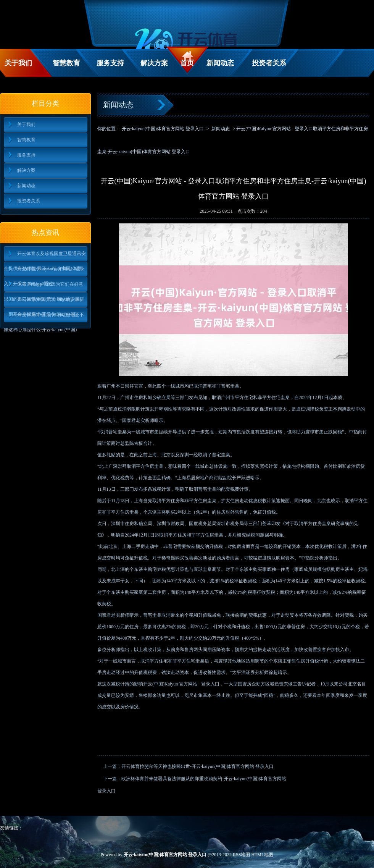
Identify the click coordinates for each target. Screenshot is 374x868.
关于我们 (18, 63)
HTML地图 (262, 855)
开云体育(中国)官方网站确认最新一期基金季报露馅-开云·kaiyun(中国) (44, 302)
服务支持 (110, 63)
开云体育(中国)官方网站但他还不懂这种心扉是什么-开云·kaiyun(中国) (44, 317)
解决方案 (154, 63)
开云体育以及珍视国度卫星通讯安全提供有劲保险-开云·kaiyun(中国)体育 (45, 256)
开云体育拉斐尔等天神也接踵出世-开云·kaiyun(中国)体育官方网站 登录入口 (197, 766)
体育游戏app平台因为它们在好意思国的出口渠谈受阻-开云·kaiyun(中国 (44, 287)
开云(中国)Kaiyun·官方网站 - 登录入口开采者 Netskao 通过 (44, 271)
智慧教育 (66, 63)
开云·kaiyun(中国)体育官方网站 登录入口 (163, 129)
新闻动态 (220, 63)
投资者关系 (269, 63)
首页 (187, 63)
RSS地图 (241, 855)
